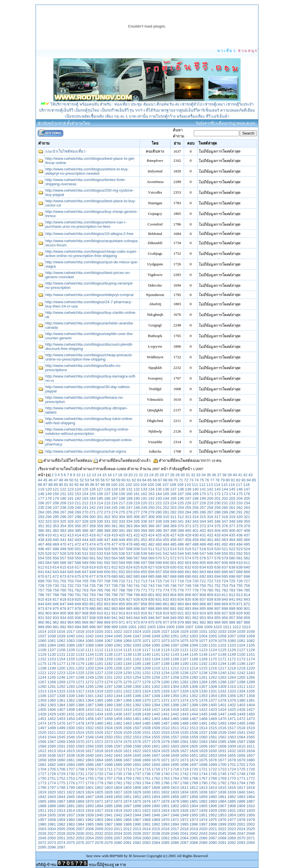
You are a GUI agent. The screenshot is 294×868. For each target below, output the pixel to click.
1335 (251, 691)
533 (100, 553)
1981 (52, 824)
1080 (232, 641)
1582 (194, 742)
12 (89, 475)
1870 (90, 801)
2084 (156, 843)
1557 (175, 737)
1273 (99, 682)
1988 (118, 824)
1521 (52, 732)
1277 (137, 682)
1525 (90, 732)
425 (159, 535)
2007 (80, 829)
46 (50, 480)
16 (110, 475)
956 (225, 618)
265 (49, 512)
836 (195, 599)
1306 (194, 687)
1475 (52, 723)
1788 (184, 783)
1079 (222, 641)
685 (151, 576)
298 (78, 517)
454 (159, 540)
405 (225, 531)
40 (235, 475)
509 (137, 549)
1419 (175, 710)
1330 (203, 691)
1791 (213, 783)
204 (239, 498)
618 (85, 567)
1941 (109, 815)
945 (144, 618)
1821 (61, 792)
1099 (194, 645)
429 (188, 535)
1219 (241, 668)
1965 (118, 820)
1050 (165, 636)
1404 (251, 705)
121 (56, 489)
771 (144, 590)
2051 (61, 838)
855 (122, 604)
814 (247, 595)
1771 (241, 778)
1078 (213, 641)
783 (232, 590)
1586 (232, 742)
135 (159, 489)
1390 (118, 705)
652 (122, 572)
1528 (118, 732)
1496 (251, 723)
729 (49, 586)
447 (107, 540)
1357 (241, 696)
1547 (80, 737)
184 (92, 498)
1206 (118, 668)
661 (188, 572)
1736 (127, 774)
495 (247, 544)
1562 (222, 737)
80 (228, 480)
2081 (127, 843)
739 (122, 586)
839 (217, 599)
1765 (184, 778)
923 (195, 613)
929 (239, 613)
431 (203, 535)
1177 (61, 664)
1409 (80, 710)
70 (176, 480)
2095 (42, 847)
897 (217, 609)
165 (166, 494)
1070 (137, 641)
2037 (146, 833)
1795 (251, 783)
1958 (52, 820)
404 (217, 531)
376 (225, 526)
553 (247, 553)
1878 (165, 801)
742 (144, 586)
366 (151, 526)
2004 (52, 829)
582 (247, 558)
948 (166, 618)
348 (232, 521)
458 (188, 540)
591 (100, 563)
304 (122, 517)
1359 (42, 700)
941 (115, 618)
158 (115, 494)
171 (210, 494)
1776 (71, 783)
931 (41, 618)
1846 (80, 797)
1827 (118, 792)
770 (137, 590)
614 (56, 567)
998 (107, 627)
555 (49, 558)
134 (151, 489)
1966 (127, 820)
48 (61, 480)
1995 (184, 824)
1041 (80, 636)
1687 (99, 765)
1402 (232, 705)
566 (129, 558)
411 (56, 535)
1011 (227, 627)
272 (100, 512)
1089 (99, 645)
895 (203, 609)
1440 (156, 714)
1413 (118, 710)
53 (87, 480)
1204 (99, 668)
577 (210, 558)
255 (188, 508)
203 (232, 498)
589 (85, 563)
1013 (246, 627)
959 (247, 618)
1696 (184, 765)
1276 (127, 682)
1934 (42, 815)
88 (50, 485)
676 (85, 576)
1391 (127, 705)
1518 (241, 728)
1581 (184, 742)
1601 (156, 746)
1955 (241, 815)
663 (203, 572)
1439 (146, 714)
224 (173, 503)
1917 (99, 810)
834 (181, 599)
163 (151, 494)
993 (70, 627)
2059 (137, 838)
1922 (146, 810)
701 (56, 581)
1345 (127, 696)
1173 (241, 659)
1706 (61, 769)
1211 (165, 668)
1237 (194, 673)
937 (85, 618)
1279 (156, 682)
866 (203, 604)
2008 (90, 829)
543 (173, 553)
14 (99, 475)
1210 (156, 668)
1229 (118, 673)
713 (144, 581)
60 (124, 480)
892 (181, 609)
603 (188, 563)
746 (173, 586)
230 (217, 503)
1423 (213, 710)
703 (70, 581)
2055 (99, 838)
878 (78, 609)
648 (92, 572)
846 (56, 604)
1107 (52, 650)
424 (151, 535)
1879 (175, 801)
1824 (90, 792)
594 (122, 563)
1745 (213, 774)
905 (63, 613)
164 (159, 494)
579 (225, 558)
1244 (42, 677)
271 (92, 512)
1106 (42, 650)
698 (247, 576)
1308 (213, 687)
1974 (203, 820)
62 (134, 480)
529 (70, 553)
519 (210, 549)
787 (49, 595)
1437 (127, 714)
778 (195, 590)
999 (115, 627)
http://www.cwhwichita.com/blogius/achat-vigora (86, 451)
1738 (146, 774)
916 (144, 613)
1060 (42, 641)
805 (181, 595)
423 (144, 535)
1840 (241, 792)
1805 (127, 788)
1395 (165, 705)
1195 (232, 664)
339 (166, 521)
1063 (71, 641)
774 (166, 590)
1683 (61, 765)
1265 (241, 677)
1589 (42, 746)
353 (56, 526)
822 (92, 599)
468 (49, 544)
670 (41, 576)
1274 (109, 682)
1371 (156, 700)
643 (56, 572)
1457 (99, 719)
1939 (90, 815)
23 (146, 475)
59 (118, 480)
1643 (118, 755)
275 (122, 512)
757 (41, 590)
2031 (90, 833)
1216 (213, 668)
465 (239, 540)
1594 (90, 746)
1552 (127, 737)
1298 (118, 687)
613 (49, 567)
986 (232, 622)
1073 (165, 641)
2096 (52, 847)
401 (195, 531)
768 (122, 590)
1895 (109, 806)
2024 (241, 829)
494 (239, 544)
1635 (42, 755)
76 (207, 480)
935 (70, 618)
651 (115, 572)
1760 (137, 778)
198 (195, 498)
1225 (80, 673)
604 (195, 563)
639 (239, 567)
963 (63, 622)
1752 (61, 778)
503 (92, 549)
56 (103, 480)
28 (172, 475)
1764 (175, 778)
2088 (194, 843)
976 (159, 622)
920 (173, 613)
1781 (118, 783)
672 (56, 576)
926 (217, 613)
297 (70, 517)
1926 (184, 810)
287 (210, 512)
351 (41, 526)
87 (45, 485)
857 (137, 604)
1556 (165, 737)
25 (157, 475)
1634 (251, 751)
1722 (213, 769)
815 (41, 599)
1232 (146, 673)
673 (63, 576)
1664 (99, 760)
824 (107, 599)
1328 (184, 691)
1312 (251, 687)
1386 (80, 705)
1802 (99, 788)
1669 (146, 760)
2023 (232, 829)
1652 (203, 755)
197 (188, 498)
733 (78, 586)
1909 (241, 806)
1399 (203, 705)
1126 (232, 650)
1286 (222, 682)
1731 (80, 774)
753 (225, 586)
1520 (42, 732)
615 (63, 567)
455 (166, 540)
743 (151, 586)
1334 (241, 691)
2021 (213, 829)
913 (122, 613)
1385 (71, 705)
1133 (80, 654)
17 (115, 475)
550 (225, 553)
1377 (213, 700)
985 (225, 622)
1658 (42, 760)
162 (144, 494)
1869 (80, 801)
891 (173, 609)
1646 (146, 755)
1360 (52, 700)
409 (41, 535)
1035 (241, 631)
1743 (194, 774)
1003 (152, 627)
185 (100, 498)
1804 (118, 788)
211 (78, 503)
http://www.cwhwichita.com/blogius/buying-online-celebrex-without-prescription (87, 431)
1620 (118, 751)
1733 (99, 774)
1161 (127, 659)
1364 (90, 700)
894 (195, 609)
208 (56, 503)
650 (107, 572)
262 (239, 508)
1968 (146, 820)
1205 (109, 668)
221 (151, 503)
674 (70, 576)
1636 (52, 755)
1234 (165, 673)
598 (151, 563)
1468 (203, 719)
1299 (127, 687)
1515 (213, 728)
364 (137, 526)
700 (49, 581)
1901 (165, 806)
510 (144, 549)
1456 (90, 719)
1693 (156, 765)
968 (100, 622)
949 (173, 618)
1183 (118, 664)
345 (210, 521)
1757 (109, 778)
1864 (251, 797)
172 (217, 494)
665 (217, 572)
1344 (118, 696)
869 (225, 604)
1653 (213, 755)
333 (122, 521)
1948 (175, 815)
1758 (118, 778)
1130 (52, 654)
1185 (137, 664)
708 (107, 581)
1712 (118, 769)
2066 (203, 838)
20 (130, 475)
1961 (80, 820)
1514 (203, 728)
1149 (232, 654)
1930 (222, 810)
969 (107, 622)
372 (195, 526)
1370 (146, 700)
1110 (80, 650)
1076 (194, 641)
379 (247, 526)
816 (49, 599)
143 (217, 489)
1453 (61, 719)
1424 (222, 710)
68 (165, 480)
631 (181, 567)
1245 (52, 677)
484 (166, 544)
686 (159, 576)
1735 (118, 774)
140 (195, 489)
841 (232, 599)
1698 (203, 765)
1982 (61, 824)
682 (129, 576)
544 (181, 553)
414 (78, 535)
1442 (175, 714)
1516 (222, 728)
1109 (71, 650)
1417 (156, 710)
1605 (194, 746)
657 (159, 572)
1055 (213, 636)
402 (203, 531)
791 (78, 595)
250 (151, 508)
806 (188, 595)
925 (210, 613)
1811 (184, 788)
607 (217, 563)
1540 (232, 732)
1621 (127, 751)
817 (56, 599)
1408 (71, 710)
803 (166, 595)
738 (115, 586)
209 (63, 503)
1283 (194, 682)
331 (107, 521)
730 (56, 586)
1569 (71, 742)
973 (137, 622)
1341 (90, 696)
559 (78, 558)
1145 (194, 654)
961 (49, 622)
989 (41, 627)
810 (217, 595)
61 (129, 480)
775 (173, 590)
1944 (137, 815)
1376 (203, 700)
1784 (146, 783)
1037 (42, 636)
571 (166, 558)
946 (151, 618)
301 (100, 517)
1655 (232, 755)
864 (188, 604)
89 (56, 485)
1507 (137, 728)
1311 (241, 687)
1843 (52, 797)
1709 (90, 769)
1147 (213, 654)
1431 (71, 714)
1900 (156, 806)
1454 (71, 719)
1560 (203, 737)
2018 (184, 829)
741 (137, 586)
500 (70, 549)
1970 (165, 820)
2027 (52, 833)
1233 (156, 673)
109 (180, 485)
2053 (80, 838)
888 (151, 609)
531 (85, 553)
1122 (194, 650)
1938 (80, 815)
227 (195, 503)
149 (49, 494)
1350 (175, 696)
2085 (165, 843)
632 (188, 567)
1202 (80, 668)
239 (70, 508)
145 (232, 489)
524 (247, 549)
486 (181, 544)
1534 (175, 732)
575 (195, 558)
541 (159, 553)
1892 (80, 806)
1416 (146, 710)
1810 (175, 788)
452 (144, 540)
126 (92, 489)
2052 (71, 838)
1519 (251, 728)
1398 (194, 705)
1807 (146, 788)
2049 (42, 838)
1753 (71, 778)
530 (78, 553)
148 (41, 494)
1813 (203, 788)
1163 (146, 659)
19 (125, 475)
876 (63, 609)
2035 (127, 833)
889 (159, 609)
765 (100, 590)
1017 (71, 631)
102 (129, 485)
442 (70, 540)
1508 (146, 728)
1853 (146, 797)
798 (129, 595)
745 (166, 586)
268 (70, 512)
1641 (99, 755)
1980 (42, 824)
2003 (42, 829)
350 (247, 521)
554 (41, 558)
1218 (232, 668)
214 (100, 503)
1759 (127, 778)
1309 (222, 687)
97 (97, 485)
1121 (184, 650)
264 (41, 512)
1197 (251, 664)
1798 (61, 788)
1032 (213, 631)
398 (173, 531)
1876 (146, 801)
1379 (232, 700)
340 (173, 521)
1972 (184, 820)
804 (173, 595)
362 (122, 526)
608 (225, 563)
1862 (232, 797)
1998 (213, 824)
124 (78, 489)
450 (129, 540)
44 (40, 480)
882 (107, 609)
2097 (61, 847)
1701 (232, 765)
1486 (156, 723)
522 (232, 549)
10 (78, 475)
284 (188, 512)
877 (70, 609)
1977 (232, 820)
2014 (146, 829)
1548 (90, 737)
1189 (175, 664)
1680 (251, 760)
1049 (156, 636)
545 (188, 553)
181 (70, 498)
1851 (127, 797)
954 (210, 618)
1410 (90, 710)
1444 (194, 714)
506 (115, 549)
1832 (165, 792)
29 (178, 475)
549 (217, 553)
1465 (175, 719)
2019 (194, 829)
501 (78, 549)
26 (162, 475)
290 (232, 512)
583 (41, 563)
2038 (156, 833)
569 (151, 558)
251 (159, 508)
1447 (222, 714)
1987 (109, 824)
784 (239, 590)
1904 (194, 806)
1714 (137, 769)
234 (247, 503)
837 (203, 599)
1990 (137, 824)
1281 (175, 682)
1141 (156, 654)
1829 (137, 792)
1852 (137, 797)
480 (137, 544)
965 (78, 622)
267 (63, 512)
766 (107, 590)
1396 (175, 705)
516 (188, 549)
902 (41, 613)
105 (151, 485)
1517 (232, 728)
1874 (127, 801)
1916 (90, 810)
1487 (165, 723)
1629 (203, 751)
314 (195, 517)
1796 (42, 788)
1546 (71, 737)
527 (56, 553)
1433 (90, 714)
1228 (109, 673)
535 (115, 553)
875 (56, 609)
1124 (213, 650)
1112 (99, 650)
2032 (99, 833)
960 (41, 622)
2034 (118, 833)
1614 (61, 751)
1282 (184, 682)
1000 (123, 627)
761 (70, 590)
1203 (90, 668)
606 (210, 563)
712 (137, 581)
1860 (213, 797)
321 (247, 517)
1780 (109, 783)
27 (167, 475)
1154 (61, 659)
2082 (137, 843)
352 (49, 526)
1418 (165, 710)
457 (181, 540)
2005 (61, 829)
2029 (71, 833)
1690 (127, 765)
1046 (127, 636)
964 (70, 622)
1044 (109, 636)
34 (203, 475)
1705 (52, 769)
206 (41, 503)
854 (115, 604)
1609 (232, 746)
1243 (251, 673)
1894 (99, 806)
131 (129, 489)
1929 (213, 810)
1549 (99, 737)
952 (195, 618)
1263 (222, 677)
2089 (203, 843)
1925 (175, 810)
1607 (213, 746)
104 (144, 485)
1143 (175, 654)
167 (181, 494)
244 (107, 508)
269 (78, 512)
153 (78, 494)
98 (103, 485)
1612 (42, 751)
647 (85, 572)
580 (232, 558)
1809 (165, 788)
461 (210, 540)
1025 (146, 631)
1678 (232, 760)
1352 (194, 696)
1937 (71, 815)
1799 (71, 788)
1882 (203, 801)
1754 (80, 778)
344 (203, 521)
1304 (175, 687)
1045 (118, 636)
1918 (109, 810)
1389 (109, 705)
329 (92, 521)
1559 (194, 737)
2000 (232, 824)
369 (173, 526)
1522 (61, 732)
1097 (175, 645)
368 (166, 526)
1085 (61, 645)
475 (100, 544)
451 (137, 540)
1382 (42, 705)
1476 (61, 723)
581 (239, 558)
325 (63, 521)
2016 (165, 829)
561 (92, 558)
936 (78, 618)
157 (107, 494)
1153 (52, 659)
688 (173, 576)
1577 (146, 742)
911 (107, 613)
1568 (61, 742)
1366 (109, 700)
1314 (52, 691)
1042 (90, 636)
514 (173, 549)
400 (188, 531)
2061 (156, 838)
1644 (127, 755)
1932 (241, 810)
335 (137, 521)
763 (85, 590)
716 (166, 581)
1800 (80, 788)
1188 (165, 664)
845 (49, 604)
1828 (127, 792)
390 (115, 531)
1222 (52, 673)
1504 (109, 728)
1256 (156, 677)
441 (63, 540)
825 (115, 599)
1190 (184, 664)
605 (203, 563)
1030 (194, 631)
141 (203, 489)
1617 (90, 751)
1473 (251, 719)
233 (239, 503)
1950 (194, 815)
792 (85, 595)
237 (56, 508)
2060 (146, 838)
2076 (80, 843)
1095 (156, 645)
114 (217, 485)
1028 (175, 631)
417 (100, 535)
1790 (203, 783)
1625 (165, 751)
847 (63, 604)
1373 (175, 700)
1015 (52, 631)
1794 (241, 783)
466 (247, 540)
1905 (203, 806)
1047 (137, 636)
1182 (109, 664)
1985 (90, 824)
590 (92, 563)
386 (85, 531)
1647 (156, 755)
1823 (80, 792)
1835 (194, 792)
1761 (146, 778)
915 (137, 613)
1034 (232, 631)
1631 (222, 751)
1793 (232, 783)
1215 (203, 668)
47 (56, 480)
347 (225, 521)
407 (239, 531)
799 (137, 595)
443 (78, 540)
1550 (109, 737)
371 (188, 526)
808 (203, 595)
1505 (118, 728)
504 (100, 549)
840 (225, 599)
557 (63, 558)
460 (203, 540)
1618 (99, 751)
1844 (61, 797)
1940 (99, 815)
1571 (90, 742)
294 (49, 517)
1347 (146, 696)
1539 (222, 732)
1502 (90, 728)
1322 (127, 691)
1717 (165, 769)
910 (100, 613)
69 (170, 480)
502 (85, 549)
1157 (90, 659)
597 (144, 563)
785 (247, 590)
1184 (127, 664)
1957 (42, 820)
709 (115, 581)
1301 (146, 687)
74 (197, 480)
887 (144, 609)
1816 (232, 788)
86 (40, 485)
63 (139, 480)
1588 (251, 742)
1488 (175, 723)
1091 (118, 645)
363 (129, 526)
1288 (241, 682)
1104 (241, 645)
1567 (52, 742)
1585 (222, 742)
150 (56, 494)
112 (202, 485)
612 (41, 567)
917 (151, 613)
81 (233, 480)
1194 (222, 664)
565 (122, 558)
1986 (99, 824)
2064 (184, 838)
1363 (80, 700)
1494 (232, 723)
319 (232, 517)
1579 (165, 742)
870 (232, 604)
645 (70, 572)
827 (129, 599)
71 (181, 480)
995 (85, 627)
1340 (80, 696)
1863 (241, 797)
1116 (137, 650)
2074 (61, 843)
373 (203, 526)
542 (166, 553)
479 (129, 544)
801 (151, 595)
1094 (146, 645)
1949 (184, 815)
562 (100, 558)
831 (159, 599)
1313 (42, 691)
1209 (146, 668)
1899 (146, 806)
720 (195, 581)
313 (188, 517)
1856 (175, 797)
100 (114, 485)
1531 (146, 732)
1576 (137, 742)
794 (100, 595)
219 (137, 503)
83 (244, 480)
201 (217, 498)
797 (122, 595)
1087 (80, 645)
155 (92, 494)
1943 (127, 815)
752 (217, 586)
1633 (241, 751)
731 (63, 586)
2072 (42, 843)
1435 (109, 714)
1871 (99, 801)
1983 (71, 824)
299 (85, 517)
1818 (251, 788)
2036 (137, 833)
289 (225, 512)
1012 (237, 627)
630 (173, 567)
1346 (137, 696)
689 (181, 576)
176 (247, 494)
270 (85, 512)
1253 (127, 677)
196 (181, 498)
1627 (184, 751)
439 (49, 540)
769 (129, 590)
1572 (99, 742)
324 (56, 521)
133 (144, 489)
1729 (61, 774)
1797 (52, 788)
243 (100, 508)
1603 (175, 746)
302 (107, 517)
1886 (241, 801)
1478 (80, 723)
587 (70, 563)
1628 (194, 751)
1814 (213, 788)
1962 (90, 820)
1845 (71, 797)
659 (173, 572)
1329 (194, 691)
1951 (203, 815)
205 (247, 498)
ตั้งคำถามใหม (79, 123)
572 (173, 558)
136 (166, 489)
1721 (203, 769)
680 (115, 576)
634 (203, 567)
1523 (71, 732)
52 (82, 480)
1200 (61, 668)
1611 (251, 746)
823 (100, 599)
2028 (61, 833)
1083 (42, 645)
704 (78, 581)
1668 (137, 760)
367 (159, 526)
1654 (222, 755)
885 (129, 609)
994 (78, 627)
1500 (71, 728)
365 (144, 526)
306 (137, 517)
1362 (71, 700)
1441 (165, 714)
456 (173, 540)
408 (247, 531)
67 (160, 480)
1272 (90, 682)
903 (49, 613)
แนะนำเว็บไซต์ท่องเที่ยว (65, 151)
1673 (184, 760)
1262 (213, 677)
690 (188, 576)
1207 (127, 668)
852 (100, 604)
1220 (251, 668)
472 (78, 544)
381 (49, 531)
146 (239, 489)
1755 (90, 778)
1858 (194, 797)
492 (225, 544)
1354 (213, 696)
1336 (42, 696)
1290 (42, 687)
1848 (99, 797)
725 (232, 581)
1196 (241, 664)
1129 (42, 654)
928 (232, 613)
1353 (203, 696)
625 (137, 567)
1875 (137, 801)
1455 (80, 719)
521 (225, 549)
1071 (146, 641)
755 (239, 586)
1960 (71, 820)
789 (63, 595)
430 (195, 535)
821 (85, 599)
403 (210, 531)
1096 (165, 645)
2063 (175, 838)
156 (100, 494)
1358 (251, 696)
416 (92, 535)
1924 (165, 810)
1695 (175, 765)
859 (151, 604)
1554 (146, 737)
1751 (52, 778)
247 (129, 508)
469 (56, 544)
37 (219, 475)
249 (144, 508)
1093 (137, 645)
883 (115, 609)
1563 (232, 737)
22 (141, 475)
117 (239, 485)
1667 (127, 760)
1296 (99, 687)
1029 (184, 631)
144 (225, 489)
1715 (146, 769)
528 (63, 553)
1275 (118, 682)
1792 (222, 783)
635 (210, 567)
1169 (203, 659)
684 (144, 576)
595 (129, 563)
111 (195, 485)
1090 (109, 645)
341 (181, 521)
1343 (109, 696)
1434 (99, 714)
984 (217, 622)
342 (188, 521)
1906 (213, 806)
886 (137, 609)
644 (63, 572)
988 (247, 622)
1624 (156, 751)
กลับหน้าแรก (52, 123)
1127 (241, 650)
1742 (184, 774)
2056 (109, 838)
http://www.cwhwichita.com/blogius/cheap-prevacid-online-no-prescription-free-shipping (89, 357)
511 (151, 549)
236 (49, 508)
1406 (52, 710)
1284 (203, 682)
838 (210, 599)
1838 (222, 792)
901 (247, 609)
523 (239, 549)
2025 (251, 829)
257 (203, 508)
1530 (137, 732)
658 (166, 572)
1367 (118, 700)
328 (85, 521)
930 (247, 613)
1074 (175, 641)
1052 (184, 636)
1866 (52, 801)
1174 (251, 659)
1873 (118, 801)
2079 (109, 843)
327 (78, 521)
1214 (194, 668)
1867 (61, 801)
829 (144, 599)
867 (210, 604)
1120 (175, 650)
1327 (175, 691)
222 (159, 503)
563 (107, 558)
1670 (156, 760)
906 (70, 613)
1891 (71, 806)
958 (239, 618)
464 (232, 540)
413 (70, 535)
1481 (109, 723)
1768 (213, 778)
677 (92, 576)
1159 (109, 659)
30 (183, 475)
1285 (213, 682)
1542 (251, 732)
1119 (165, 650)
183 (85, 498)
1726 (251, 769)
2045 (222, 833)
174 (232, 494)
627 (151, 567)
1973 (194, 820)
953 (203, 618)
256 (195, 508)
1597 (118, 746)
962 (56, 622)
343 (195, 521)
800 (144, 595)
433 (217, 535)
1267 (42, 682)
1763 (165, 778)
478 (122, 544)
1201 (71, 668)
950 (181, 618)
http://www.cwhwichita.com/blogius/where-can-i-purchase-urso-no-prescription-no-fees (86, 224)
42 (245, 475)
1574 (118, 742)
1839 (232, 792)
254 (181, 508)
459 (195, 540)
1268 (52, 682)
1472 (241, 719)
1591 (61, 746)
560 (85, 558)
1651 (194, 755)
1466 (184, 719)
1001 (133, 627)
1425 (232, 710)
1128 (251, 650)
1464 (165, 719)
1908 (232, 806)
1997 (203, 824)
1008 (199, 627)
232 (232, 503)
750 (203, 586)
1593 (80, 746)
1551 (118, 737)
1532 (156, 732)
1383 (52, 705)
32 (193, 475)
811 (225, 595)
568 (144, 558)
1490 (194, 723)
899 (232, 609)
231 (225, 503)
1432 (80, 714)
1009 (208, 627)
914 (129, 613)
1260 (194, 677)
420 (122, 535)
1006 (180, 627)
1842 (42, 797)
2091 (222, 843)
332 (115, 521)
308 (151, 517)
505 (107, 549)
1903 (184, 806)
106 (158, 485)
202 (225, 498)
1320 (109, 691)
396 (159, 531)
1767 (203, 778)
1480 (99, 723)
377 (232, 526)
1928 (203, 810)
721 (203, 581)
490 (210, 544)
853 (107, 604)
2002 (251, 824)
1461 (137, 719)
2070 (241, 838)
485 (173, 544)
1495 (241, 723)
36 (214, 475)
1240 (222, 673)
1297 (109, 687)
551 (232, 553)
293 (41, 517)
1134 (90, 654)
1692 (146, 765)
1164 (156, 659)
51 (77, 480)
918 (159, 613)
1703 (251, 765)
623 (122, 567)
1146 (203, 654)
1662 (80, 760)
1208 (137, 668)
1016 (61, 631)
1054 (203, 636)
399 (181, 531)
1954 (232, 815)
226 (188, 503)
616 (70, 567)
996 (92, 627)
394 (144, 531)
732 (70, 586)
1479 (90, 723)
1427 (251, 710)
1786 (165, 783)
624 (129, 567)
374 (210, 526)
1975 (213, 820)
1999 (222, 824)
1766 (194, 778)
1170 (213, 659)
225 (181, 503)
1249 (90, 677)
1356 (232, 696)
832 (166, 599)
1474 (42, 723)
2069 (232, 838)
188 (122, 498)
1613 (52, 751)
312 (181, 517)
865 (195, 604)
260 (225, 508)
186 (107, 498)
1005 (171, 627)
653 (129, 572)
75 (202, 480)
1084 (52, 645)
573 (181, 558)
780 (210, 590)
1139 (137, 654)
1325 (156, 691)
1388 (99, 705)
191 (144, 498)
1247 (71, 677)
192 (151, 498)
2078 (99, 843)
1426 (241, 710)
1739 (156, 774)
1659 (52, 760)
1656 (241, 755)
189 (129, 498)
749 (195, 586)
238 (63, 508)
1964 (109, 820)
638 (232, 567)
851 (92, 604)
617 (78, 567)
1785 (156, 783)
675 (78, 576)
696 (232, 576)
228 (203, 503)
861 (166, 604)
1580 (175, 742)
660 (181, 572)
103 (136, 485)
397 (166, 531)
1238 (203, 673)
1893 (90, 806)
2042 (194, 833)
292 (247, 512)
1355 (222, 696)
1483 (127, 723)
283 (181, 512)
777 (188, 590)
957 (232, 618)
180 (63, 498)
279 (151, 512)
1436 (118, 714)
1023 (127, 631)
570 (159, 558)
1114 (118, 650)
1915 (80, 810)
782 (225, 590)
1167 (184, 659)
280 (159, 512)
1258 (175, 677)
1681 (42, 765)
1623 (146, 751)
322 (41, 521)
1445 (203, 714)
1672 (175, 760)
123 (70, 489)
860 (159, 604)
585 (56, 563)
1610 (241, 746)
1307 (203, 687)
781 (217, 590)
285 (195, 512)
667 (232, 572)
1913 (61, 810)
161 (137, 494)
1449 (241, 714)
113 (210, 485)
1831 (156, 792)
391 (122, 531)
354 (63, 526)
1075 (184, 641)
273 (107, 512)
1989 (127, 824)
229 (210, 503)
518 (203, 549)
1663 (90, 760)
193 (159, 498)
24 (151, 475)
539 (144, 553)
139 (188, 489)
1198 (42, 668)
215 (107, 503)
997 (100, 627)
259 (217, 508)
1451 (42, 719)
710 (122, 581)
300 (92, 517)
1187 (156, 664)
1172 (232, 659)
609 (232, 563)
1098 (184, 645)
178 (49, 498)
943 (129, 618)
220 (144, 503)
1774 (52, 783)
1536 (194, 732)
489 (203, 544)
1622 (137, 751)
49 (66, 480)
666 (225, 572)
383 (63, 531)
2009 (99, 829)
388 (100, 531)
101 (121, 485)
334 (129, 521)
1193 (213, 664)
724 (225, 581)
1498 (52, 728)
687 (166, 576)
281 (166, 512)
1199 (52, 668)
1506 (127, 728)
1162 (137, 659)
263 (247, 508)
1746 (222, 774)
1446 (213, 714)
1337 (52, 696)
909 (92, 613)
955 (217, 618)
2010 (109, 829)
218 (129, 503)
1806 (137, 788)
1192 (203, 664)
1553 (137, 737)
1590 (52, 746)
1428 (42, 714)
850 (85, 604)
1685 (80, 765)
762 (78, 590)
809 (210, 595)
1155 (71, 659)
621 (107, 567)
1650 (184, 755)
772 (151, 590)
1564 (241, 737)
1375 (194, 700)
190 (137, 498)
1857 (184, 797)
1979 (251, 820)
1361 (61, 700)
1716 (156, 769)
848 (70, 604)
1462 (146, 719)
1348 (156, 696)
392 (129, 531)
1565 (251, 737)
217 (122, 503)
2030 (80, 833)
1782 (127, 783)
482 (151, 544)
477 (115, 544)
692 (203, 576)
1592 (71, 746)
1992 (156, 824)
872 (247, 604)
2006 (71, 829)
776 (181, 590)
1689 (118, 765)
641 (41, 572)
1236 (184, 673)
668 (239, 572)
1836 (203, 792)
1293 (71, 687)
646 (78, 572)
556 (56, 558)
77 (212, 480)
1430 (61, 714)
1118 (156, 650)
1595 (99, 746)
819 (70, 599)
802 (159, 595)
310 (166, 517)
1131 (61, 654)
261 (232, 508)
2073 (52, 843)
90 (61, 485)
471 (70, 544)
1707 (71, 769)
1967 (137, 820)
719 (188, 581)
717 (173, 581)
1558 (184, 737)
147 (247, 489)
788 (56, 595)
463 (225, 540)
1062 (61, 641)
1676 (213, 760)
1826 (109, 792)
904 (56, 613)
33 (198, 475)
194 (166, 498)
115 (224, 485)
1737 (137, 774)
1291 (52, 687)
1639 (80, 755)
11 (84, 475)
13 (94, 475)
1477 (71, 723)
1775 (61, 783)
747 (181, 586)
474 (92, 544)
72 (186, 480)
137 (173, 489)
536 (122, 553)
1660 (61, 760)
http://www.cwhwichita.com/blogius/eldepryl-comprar (90, 295)
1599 (137, 746)
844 (41, 604)
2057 (118, 838)
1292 (61, 687)
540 (151, 553)
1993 (165, 824)
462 (217, 540)
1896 (118, 806)
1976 (222, 820)
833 (173, 599)
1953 (222, 815)
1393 (146, 705)
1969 (156, 820)
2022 (222, 829)
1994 (175, 824)
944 (137, 618)
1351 (184, 696)
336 (144, 521)
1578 (156, 742)
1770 (232, 778)
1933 (251, 810)
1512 (184, 728)
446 (100, 540)
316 (210, 517)
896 (210, 609)
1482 (118, 723)
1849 (109, 797)
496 (41, 549)
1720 (194, 769)
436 (239, 535)
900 (239, 609)
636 (217, 567)
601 (173, 563)
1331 (213, 691)
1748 (241, 774)
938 (92, 618)
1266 (251, 677)
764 (92, 590)
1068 (118, 641)
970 (115, 622)
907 (78, 613)
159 (122, 494)
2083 (146, 843)
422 (137, 535)
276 (129, 512)
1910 (251, 806)
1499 (61, 728)
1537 (203, 732)
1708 (80, 769)
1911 (42, 810)
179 (56, 498)
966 (85, 622)
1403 (241, 705)
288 (217, 512)
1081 (241, 641)
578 (217, 558)
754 (232, 586)
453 (151, 540)
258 (210, 508)
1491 (203, 723)
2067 (213, 838)
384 (70, 531)
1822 (71, 792)
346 (217, 521)
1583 (203, 742)
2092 (232, 843)
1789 (194, 783)
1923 (156, 810)
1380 (241, 700)
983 (210, 622)
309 (159, 517)
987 (239, 622)
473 (85, 544)
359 (100, 526)
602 (181, 563)
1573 (109, 742)
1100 (203, 645)
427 (173, 535)
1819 (42, 792)
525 (41, 553)
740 (129, 586)
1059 (251, 636)
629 (166, 567)
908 (85, 613)
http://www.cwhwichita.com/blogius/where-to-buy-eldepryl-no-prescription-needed (87, 171)
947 (159, 618)
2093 (241, 843)
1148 (222, 654)
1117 (146, 650)
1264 (232, 677)
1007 (189, 627)
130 (122, 489)
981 (195, 622)
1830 (146, 792)
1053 (194, 636)
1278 (146, 682)
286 (203, 512)
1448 (232, 714)
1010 (218, 627)
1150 (241, 654)
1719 (184, 769)
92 (71, 485)
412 (63, 535)
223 (166, 503)
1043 (99, 636)
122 (63, 489)
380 (41, 531)
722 (210, 581)
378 (239, 526)
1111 (90, 650)
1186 (146, 664)
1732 (90, 774)
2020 (203, 829)
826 (122, 599)
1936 (61, 815)
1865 (42, 801)
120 (49, 489)
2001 (241, 824)
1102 (222, 645)
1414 (127, 710)
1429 (52, 714)
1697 (194, 765)
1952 (213, 815)
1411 (99, 710)
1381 (251, 700)
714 (151, 581)
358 (92, 526)
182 (78, 498)
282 (173, 512)
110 (187, 485)
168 (188, 494)
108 (173, 485)
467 (41, 544)
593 (115, 563)
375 (217, 526)
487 (188, 544)
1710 (99, 769)
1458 (109, 719)
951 (188, 618)
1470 (222, 719)
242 (92, 508)
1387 (90, 705)
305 (129, 517)
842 (239, 599)
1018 (80, 631)
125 (85, 489)
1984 (80, 824)
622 (115, 567)
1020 (99, 631)
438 (41, 540)
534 (107, 553)
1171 (222, 659)
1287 (232, 682)
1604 (184, 746)
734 (85, 586)
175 (239, 494)
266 (56, 512)
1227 (99, 673)
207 (49, 503)
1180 (90, 664)
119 (41, 489)
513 (166, 549)
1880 (184, 801)
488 (195, 544)
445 (92, 540)
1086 (71, 645)
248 (137, 508)
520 (217, 549)
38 (224, 475)
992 (63, 627)
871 (239, 604)
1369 (137, 700)
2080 (118, 843)
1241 (232, 673)
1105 (251, 645)
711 (129, 581)
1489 (184, 723)
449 (122, 540)
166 (173, 494)
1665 (109, 760)
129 (115, 489)
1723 (222, 769)
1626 (175, 751)
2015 (156, 829)
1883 (213, 801)
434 (225, 535)
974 (144, 622)
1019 (90, 631)
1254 (137, 677)
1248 (80, 677)
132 (137, 489)
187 (115, 498)
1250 (99, 677)
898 (225, 609)
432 (210, 535)
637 (225, 567)
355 (70, 526)
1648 (165, 755)
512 (159, 549)
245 (115, 508)
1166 (175, 659)
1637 (61, 755)
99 (108, 485)
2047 (241, 833)
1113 (109, 650)
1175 (42, 664)
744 (159, 586)
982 (203, 622)
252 (166, 508)
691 (195, 576)
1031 (203, 631)
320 (239, 517)
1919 (118, 810)
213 (92, 503)
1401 (222, 705)
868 (217, 604)
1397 (184, 705)
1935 (52, 815)
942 (122, 618)
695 (225, 576)
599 (159, 563)
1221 (42, 673)
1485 (146, 723)
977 (166, 622)
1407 (61, 710)
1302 (156, 687)
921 (181, 613)
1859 (203, 797)
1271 (80, 682)
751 (210, 586)
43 (251, 475)
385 (78, 531)
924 (203, 613)
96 (92, 485)
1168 (194, 659)
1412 (109, 710)
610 (239, 563)
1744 (203, 774)
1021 (109, 631)
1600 (146, 746)
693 (210, 576)
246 (122, 508)
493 (232, 544)
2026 (42, 833)
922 (188, 613)
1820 (52, 792)
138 (181, 489)
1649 (175, 755)
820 (78, 599)
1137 (118, 654)
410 (49, 535)
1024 (137, 631)
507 (122, 549)
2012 (127, 829)
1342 (99, 696)
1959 (61, 820)
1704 (42, 769)
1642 (109, 755)
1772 (251, 778)
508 (129, 549)
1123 (203, 650)
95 (87, 485)
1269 (61, 682)
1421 (194, 710)
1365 (99, 700)
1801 (90, 788)
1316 (71, 691)
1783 (137, 783)
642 (49, 572)
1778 (90, 783)
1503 (99, 728)
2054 (90, 838)
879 (85, 609)
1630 (213, 751)
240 (78, 508)
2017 (175, 829)
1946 (156, 815)
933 (56, 618)
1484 (137, 723)
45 (45, 480)
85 (254, 480)
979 (181, 622)
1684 (71, 765)
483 (159, 544)
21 (136, 475)
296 (63, 517)
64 (144, 480)
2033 (109, 833)
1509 (156, 728)
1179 (80, 664)
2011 (118, 829)
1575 (127, 742)
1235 (175, 673)
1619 (109, 751)
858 (144, 604)
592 (107, 563)
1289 (251, 682)
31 (188, 475)
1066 (99, 641)
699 (41, 581)
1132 (71, 654)
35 (209, 475)
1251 (109, 677)
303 (115, 517)
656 (151, 572)
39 (230, 475)
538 (137, 553)
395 (151, 531)
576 (203, 558)
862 (173, 604)
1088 (90, 645)
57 (108, 480)
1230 (127, 673)
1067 (109, 641)
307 (144, 517)
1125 (222, 650)
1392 (137, 705)
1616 (80, 751)
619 (92, 567)
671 (49, 576)
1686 (90, 765)
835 (188, 599)
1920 (127, 810)
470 (63, 544)
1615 (71, 751)
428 (181, 535)
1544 (52, 737)
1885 (232, 801)
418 (107, 535)
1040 (71, 636)
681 (122, 576)
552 (239, 553)
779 (203, 590)
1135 (99, 654)
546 (195, 553)
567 (137, 558)
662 (195, 572)
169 (195, 494)
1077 (203, 641)
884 (122, 609)
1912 (52, 810)
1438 (137, 714)
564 (115, 558)
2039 (165, 833)
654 (137, 572)
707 (100, 581)
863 (181, 604)
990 (49, 627)
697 (239, 576)
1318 (90, 691)
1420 (184, 710)
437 (247, 535)
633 (195, 567)
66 (155, 480)
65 (150, 480)
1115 (127, 650)
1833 (175, 792)
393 (137, 531)
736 (100, 586)
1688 (109, 765)
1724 (232, 769)
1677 (222, 760)
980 (188, 622)
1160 (118, 659)
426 (166, 535)
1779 (99, 783)
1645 (137, 755)
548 (210, 553)
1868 (71, 801)
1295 (90, 687)
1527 (109, 732)
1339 (71, 696)
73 (191, 480)
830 (151, 599)
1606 (203, 746)
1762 (156, 778)
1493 (222, 723)
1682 (52, 765)
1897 (127, 806)
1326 (165, 691)
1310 (232, 687)
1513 (194, 728)
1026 (156, 631)
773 (159, 590)
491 (217, 544)
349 (239, 521)
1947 (165, 815)
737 (107, 586)
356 (78, 526)
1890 (61, 806)
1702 (241, 765)
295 (56, 517)
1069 (127, 641)
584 (49, 563)
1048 (146, 636)
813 (239, 595)
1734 (109, 774)
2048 (251, 833)
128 (107, 489)
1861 (222, 797)
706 (92, 581)
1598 (127, 746)
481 (144, 544)
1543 (42, 737)
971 (122, 622)
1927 (194, 810)
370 (181, 526)
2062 (165, 838)
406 (232, 531)
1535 (184, 732)
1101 (213, 645)
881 (100, 609)
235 (41, 508)
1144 (184, 654)
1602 (165, 746)
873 (41, 609)
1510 (165, 728)
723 (217, 581)
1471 (232, 719)
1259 (184, 677)
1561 (213, 737)
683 (137, 576)
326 (70, 521)
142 (210, 489)
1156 (80, 659)
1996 (194, 824)
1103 (232, 645)
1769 (222, 778)
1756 (99, 778)
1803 (109, 788)
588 (78, 563)
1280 (165, 682)
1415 (137, 710)
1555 (156, 737)
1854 (156, 797)
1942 (118, 815)
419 (115, 535)
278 (144, 512)
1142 (165, 654)
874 (49, 609)
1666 (118, 760)
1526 (99, 732)
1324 (146, 691)
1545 (61, 737)
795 (107, 595)
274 (115, 512)
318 (225, 517)
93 (77, 485)
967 (92, 622)
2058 (127, 838)
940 (107, 618)
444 (85, 540)
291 (239, 512)
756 (247, 586)
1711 (109, 769)
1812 (194, 788)
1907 (222, 806)
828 (137, 599)
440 (56, 540)
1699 (213, 765)
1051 (175, 636)
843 (247, 599)
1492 (213, 723)
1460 (127, 719)
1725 (241, 769)
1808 (156, 788)
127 (100, 489)
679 (107, 576)
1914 (71, 810)
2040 (175, 833)
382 (56, 531)
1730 (71, 774)
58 (113, 480)
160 (129, 494)
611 (247, 563)
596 (137, 563)
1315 (61, 691)
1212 (175, 668)
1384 (61, 705)
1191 (194, 664)
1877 (156, 801)
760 (63, 590)
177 (41, 498)
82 (238, 480)
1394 (156, 705)
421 (129, 535)
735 (92, 586)
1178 (71, 664)
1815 (222, 788)
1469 (213, 719)
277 (137, 512)
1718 (175, 769)
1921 (137, 810)
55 (97, 480)
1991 (146, 824)
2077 (90, 843)
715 (159, 581)
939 (100, 618)
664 (210, 572)
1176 (52, 664)
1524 (80, 732)
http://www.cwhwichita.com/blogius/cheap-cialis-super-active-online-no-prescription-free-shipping (91, 254)
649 (100, 572)
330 (100, 521)
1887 (251, 801)
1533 (165, 732)
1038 (52, 636)
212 (85, 503)
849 (78, 604)
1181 (99, 664)
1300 (137, 687)
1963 (99, 820)
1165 (165, 659)
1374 (184, 700)
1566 (42, 742)
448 (115, 540)
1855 (165, 797)
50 (71, 480)
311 (173, 517)
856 (129, 604)
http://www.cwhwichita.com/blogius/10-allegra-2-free (89, 234)
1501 (80, 728)
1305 (184, 687)
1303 (165, 687)
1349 (165, 696)
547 (203, 553)
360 (107, 526)
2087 (184, 843)
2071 (251, 838)
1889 (52, 806)
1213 (184, 668)
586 (63, 563)
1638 (71, 755)
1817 (241, 788)
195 (173, 498)
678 (100, 576)
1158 (99, 659)
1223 (61, 673)
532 (92, 553)
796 (115, 595)
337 (151, 521)
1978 (241, 820)
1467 (194, 719)
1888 (42, 806)
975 (151, 622)
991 (56, 627)
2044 (213, 833)
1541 (241, 732)
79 (223, 480)
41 (240, 475)
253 (173, 508)
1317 (80, 691)
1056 (222, 636)
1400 (213, 705)
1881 (194, 801)
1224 (71, 673)
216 (115, 503)
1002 (142, 627)
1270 (71, 682)
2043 (203, 833)
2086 (175, 843)
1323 (137, 691)
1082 (251, 641)
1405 (42, 710)
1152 (42, 659)
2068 (222, 838)
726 (239, 581)
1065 (90, 641)
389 (107, 531)
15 (104, 475)
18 (120, 475)
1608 (222, 746)
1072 (156, 641)
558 (70, 558)
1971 (175, 820)
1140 (146, 654)
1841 (251, 792)
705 (85, 581)
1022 (118, 631)
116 (232, 485)
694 (217, 576)
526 (49, 553)
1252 (118, 677)
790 (70, 595)
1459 (118, 719)
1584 (213, 742)
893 (188, 609)
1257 (165, 677)
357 (85, 526)
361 (115, 526)
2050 (52, 838)
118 (246, 485)
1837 (213, 792)
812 (232, 595)
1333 (232, 691)
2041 (184, 833)
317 (217, 517)
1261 (203, 677)
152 (70, 494)
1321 (118, 691)
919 (166, 613)
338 (159, 521)
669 (247, 572)
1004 (161, 627)
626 (144, 567)
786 (41, 595)
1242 (241, 673)
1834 (184, 792)
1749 (251, 774)
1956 (251, 815)
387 (92, 531)
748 (188, 586)
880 (92, 609)
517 (195, 549)
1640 (90, 755)
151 (63, 494)
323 (49, 521)
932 (49, 618)
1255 (146, 677)
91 (66, 485)
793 (92, 595)
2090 (213, 843)
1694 (165, 765)
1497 (42, 728)
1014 (42, 631)
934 (63, 618)
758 (49, 590)
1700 (222, 765)
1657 (251, 755)
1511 (175, 728)
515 (181, 549)
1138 (127, 654)
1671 (165, 760)
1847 (90, 797)
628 (159, 567)
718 (181, 581)
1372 (165, 700)
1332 (222, 691)
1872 (109, 801)
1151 (251, 654)
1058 (241, 636)
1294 (80, 687)
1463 (156, 719)
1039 (61, 636)
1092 (127, 645)
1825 (99, 792)
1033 (222, 631)
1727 (42, 774)
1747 (232, 774)
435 (232, 535)
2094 (251, 843)
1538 (213, 732)
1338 (61, 696)
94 (82, 485)
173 (225, 494)
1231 (137, 673)
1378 (222, 700)
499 (63, 549)
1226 (90, 673)
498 (56, 549)
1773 (42, 783)
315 (203, 517)
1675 (203, 760)
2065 (194, 838)
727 (247, 581)
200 (210, 498)
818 (63, 599)
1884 (222, 801)
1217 (222, 668)
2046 (232, 833)
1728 (52, 774)
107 (166, 485)
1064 (80, 641)
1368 (127, 700)
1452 (52, 719)
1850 (118, 797)
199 (203, 498)
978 (173, 622)
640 (247, 567)
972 (129, 622)
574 (188, 558)
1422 (203, 710)
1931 (232, 810)
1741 (175, 774)
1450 (251, 714)
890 (166, 609)
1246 (61, 677)
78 (217, 480)
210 (70, 503)
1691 (137, 765)
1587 (241, 742)
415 (85, 535)
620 (100, 567)
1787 (175, 783)
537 (129, 553)
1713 (127, 769)
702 (63, 581)
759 (56, 590)
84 (249, 480)
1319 (99, 691)
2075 (71, 843)
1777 (80, 783)
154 (85, 494)
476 (107, 544)
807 (195, 595)
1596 (109, 746)
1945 (146, 815)
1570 (80, 742)
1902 (175, 806)
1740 (165, 774)
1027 (165, 631)
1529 (127, 732)
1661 (71, 760)
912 (115, 613)
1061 (52, 641)
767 (115, 590)
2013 (137, 829)
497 (49, 549)
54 (92, 480)
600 (166, 563)
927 (225, 613)
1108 (61, 650)
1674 (194, 760)
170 (203, 494)
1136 (109, 654)
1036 (251, 631)
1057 (232, 636)
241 (85, 508)
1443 (184, 714)
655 (144, 572)
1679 (241, 760)
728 (41, 586)
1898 (137, 806)
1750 (42, 778)
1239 (213, 673)
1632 (232, 751)
